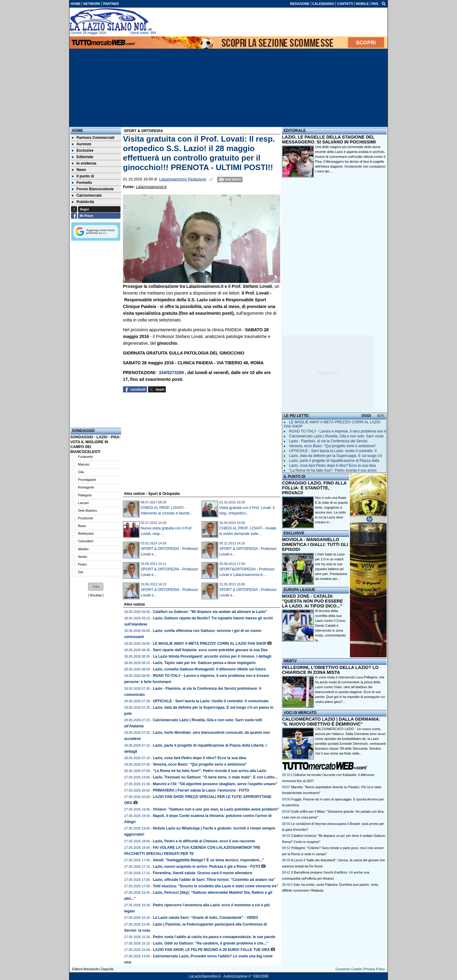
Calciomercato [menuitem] (87, 195)
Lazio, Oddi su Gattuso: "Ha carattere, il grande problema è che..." (211, 943)
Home (77, 131)
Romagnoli (86, 487)
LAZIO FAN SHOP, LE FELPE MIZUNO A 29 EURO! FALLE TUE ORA (211, 950)
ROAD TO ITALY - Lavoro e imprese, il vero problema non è (338, 431)
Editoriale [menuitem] (83, 157)
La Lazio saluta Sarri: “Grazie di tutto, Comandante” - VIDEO (206, 918)
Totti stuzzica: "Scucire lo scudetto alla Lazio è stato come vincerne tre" (216, 886)
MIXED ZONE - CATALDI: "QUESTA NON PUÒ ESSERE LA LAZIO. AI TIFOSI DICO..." (312, 601)
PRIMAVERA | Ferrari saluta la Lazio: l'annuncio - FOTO (201, 790)
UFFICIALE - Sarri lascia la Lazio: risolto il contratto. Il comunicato (211, 701)
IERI (381, 416)
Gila (81, 472)
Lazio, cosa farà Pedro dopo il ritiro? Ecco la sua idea (200, 758)
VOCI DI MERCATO (300, 713)
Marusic (84, 464)
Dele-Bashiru (87, 510)
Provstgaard (87, 480)
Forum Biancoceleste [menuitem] (93, 189)
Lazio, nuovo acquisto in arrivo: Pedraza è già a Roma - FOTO (207, 867)
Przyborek (85, 518)
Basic (82, 526)
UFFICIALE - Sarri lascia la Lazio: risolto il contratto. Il (333, 451)
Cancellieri (86, 541)
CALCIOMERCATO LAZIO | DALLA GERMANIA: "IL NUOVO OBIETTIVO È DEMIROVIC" (331, 722)
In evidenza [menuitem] (84, 163)
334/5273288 (171, 373)
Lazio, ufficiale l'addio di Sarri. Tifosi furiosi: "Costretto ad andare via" (214, 880)
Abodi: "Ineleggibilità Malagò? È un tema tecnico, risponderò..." (208, 860)
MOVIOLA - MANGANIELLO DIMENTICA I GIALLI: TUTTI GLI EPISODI (315, 544)
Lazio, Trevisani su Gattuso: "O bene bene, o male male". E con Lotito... (215, 777)
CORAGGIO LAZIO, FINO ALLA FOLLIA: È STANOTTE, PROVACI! (314, 488)
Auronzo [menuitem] (82, 144)
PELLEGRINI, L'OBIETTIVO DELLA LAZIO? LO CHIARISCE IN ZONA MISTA (330, 670)
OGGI (366, 416)
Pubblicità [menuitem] (83, 202)
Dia (80, 572)
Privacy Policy (375, 969)
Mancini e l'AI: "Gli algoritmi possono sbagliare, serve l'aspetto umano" (215, 784)
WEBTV (290, 661)
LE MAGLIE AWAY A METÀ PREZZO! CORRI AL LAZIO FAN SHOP (210, 644)
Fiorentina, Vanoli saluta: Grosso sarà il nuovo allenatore (203, 873)
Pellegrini (85, 495)
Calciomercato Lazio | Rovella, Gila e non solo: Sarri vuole (336, 436)
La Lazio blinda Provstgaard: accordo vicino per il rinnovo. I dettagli (212, 656)
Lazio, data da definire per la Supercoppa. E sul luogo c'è (336, 456)
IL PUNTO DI (294, 477)
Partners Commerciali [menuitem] (93, 138)
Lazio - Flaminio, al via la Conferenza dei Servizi (328, 441)
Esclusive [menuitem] (83, 150)
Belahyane (86, 533)
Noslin (83, 557)
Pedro (82, 564)
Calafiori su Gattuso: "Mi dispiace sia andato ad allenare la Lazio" (210, 612)
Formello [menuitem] (82, 183)
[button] (96, 587)
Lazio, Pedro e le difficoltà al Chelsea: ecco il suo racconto (204, 841)
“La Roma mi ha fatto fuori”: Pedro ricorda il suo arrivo (333, 470)
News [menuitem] (79, 170)
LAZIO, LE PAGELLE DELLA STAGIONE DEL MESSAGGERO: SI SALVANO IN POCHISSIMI (329, 139)
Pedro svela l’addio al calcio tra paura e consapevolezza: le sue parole (214, 937)
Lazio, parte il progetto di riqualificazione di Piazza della (334, 461)
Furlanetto (85, 457)
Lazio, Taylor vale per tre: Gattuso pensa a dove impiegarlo (204, 663)
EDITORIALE (295, 131)
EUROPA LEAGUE (299, 590)
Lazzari (83, 503)
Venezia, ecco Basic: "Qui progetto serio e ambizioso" (200, 764)
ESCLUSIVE (294, 533)
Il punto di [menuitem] (83, 176)
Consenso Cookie (349, 969)
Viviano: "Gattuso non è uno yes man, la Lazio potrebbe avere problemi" (216, 809)
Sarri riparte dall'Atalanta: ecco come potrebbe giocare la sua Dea (210, 650)
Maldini (83, 549)
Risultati (96, 595)
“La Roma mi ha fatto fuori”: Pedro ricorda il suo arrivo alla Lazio (210, 771)
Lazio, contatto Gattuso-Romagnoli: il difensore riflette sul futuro (209, 669)
